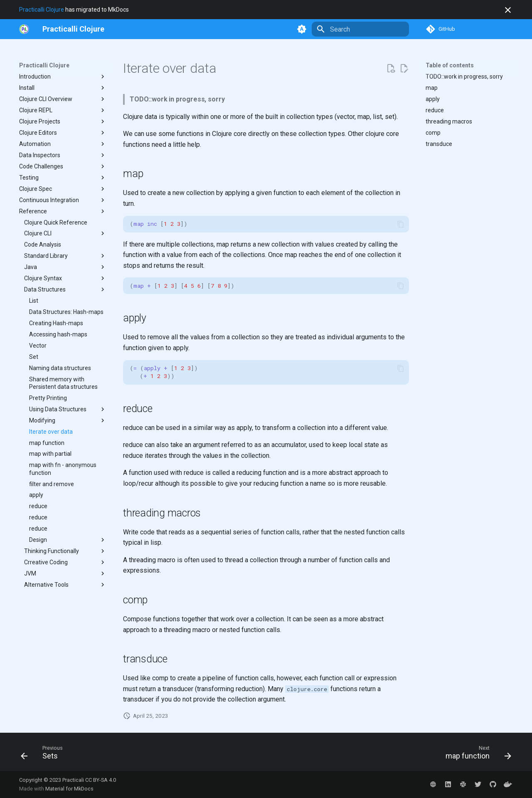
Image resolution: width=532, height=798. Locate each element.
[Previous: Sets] (44, 754)
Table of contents (450, 65)
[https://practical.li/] (24, 29)
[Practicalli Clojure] (73, 29)
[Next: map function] (476, 754)
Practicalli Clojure (42, 10)
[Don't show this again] (508, 10)
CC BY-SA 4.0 (101, 780)
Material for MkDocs (69, 789)
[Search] (360, 29)
